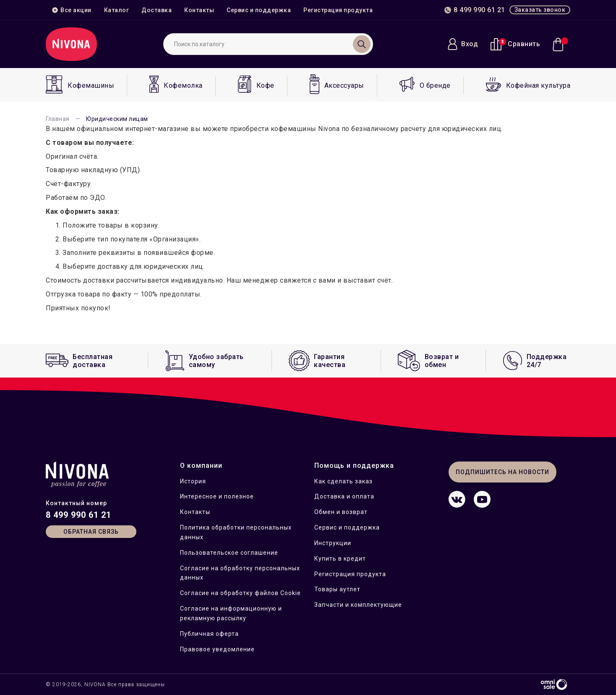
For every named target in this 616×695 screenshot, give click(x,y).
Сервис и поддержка (259, 10)
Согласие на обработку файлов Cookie (240, 593)
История (193, 481)
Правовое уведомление (217, 649)
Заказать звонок (540, 10)
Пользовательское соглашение (229, 553)
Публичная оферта (209, 634)
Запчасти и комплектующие (358, 605)
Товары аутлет (337, 589)
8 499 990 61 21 (78, 515)
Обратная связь (91, 532)
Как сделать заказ (343, 481)
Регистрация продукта (338, 10)
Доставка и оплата (344, 496)
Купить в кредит (340, 559)
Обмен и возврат (341, 512)
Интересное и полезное (217, 496)
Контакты (199, 10)
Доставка (157, 10)
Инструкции (333, 543)
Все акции (72, 10)
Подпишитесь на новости (502, 472)
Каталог (117, 10)
